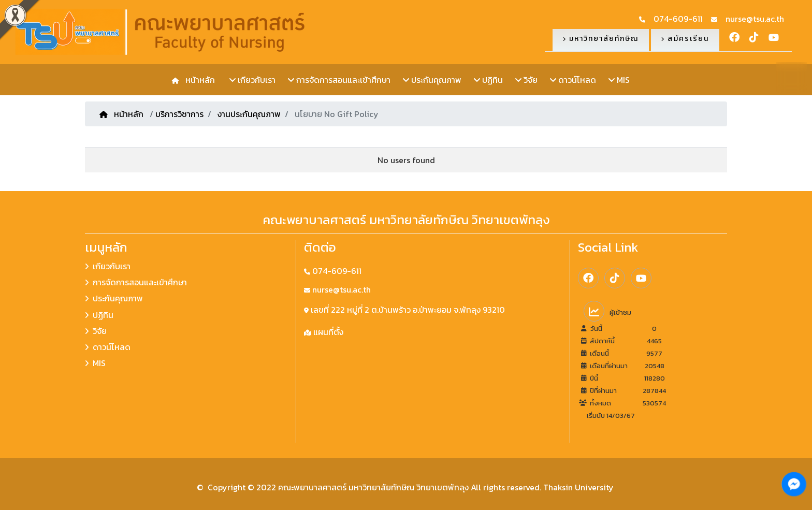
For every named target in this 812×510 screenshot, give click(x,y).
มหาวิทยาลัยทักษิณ (601, 39)
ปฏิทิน (488, 80)
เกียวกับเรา (252, 80)
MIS (619, 80)
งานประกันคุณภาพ (249, 114)
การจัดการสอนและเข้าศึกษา (339, 80)
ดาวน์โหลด (573, 80)
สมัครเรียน (685, 39)
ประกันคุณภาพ (432, 80)
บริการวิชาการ (179, 114)
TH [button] (791, 77)
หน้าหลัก (198, 80)
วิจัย (526, 80)
